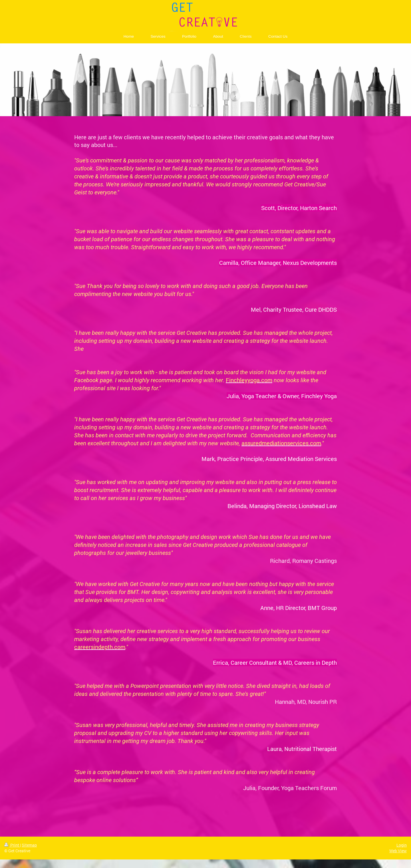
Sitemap (29, 845)
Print (12, 845)
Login (402, 845)
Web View (398, 851)
